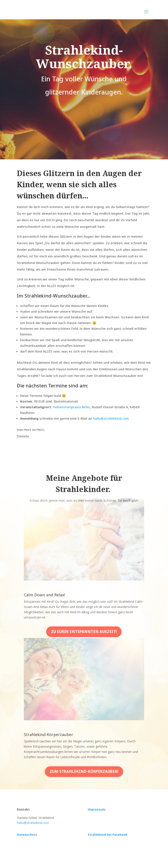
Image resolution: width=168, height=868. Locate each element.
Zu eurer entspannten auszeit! (84, 632)
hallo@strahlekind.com (111, 418)
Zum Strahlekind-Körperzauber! (84, 771)
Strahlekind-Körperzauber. (49, 734)
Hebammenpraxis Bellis (72, 407)
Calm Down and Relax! (44, 595)
